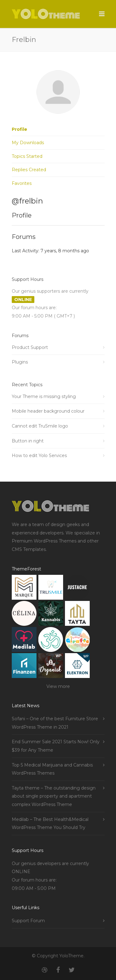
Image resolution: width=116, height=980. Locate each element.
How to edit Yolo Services (39, 456)
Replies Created (29, 170)
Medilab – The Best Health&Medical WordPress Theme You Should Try (50, 824)
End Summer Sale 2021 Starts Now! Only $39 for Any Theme (56, 746)
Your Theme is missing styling (44, 396)
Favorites (22, 183)
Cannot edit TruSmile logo (40, 426)
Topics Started (27, 156)
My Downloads (28, 143)
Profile (19, 129)
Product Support (30, 347)
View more (58, 686)
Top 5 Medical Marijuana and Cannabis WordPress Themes (52, 769)
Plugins (20, 362)
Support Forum (28, 921)
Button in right (28, 441)
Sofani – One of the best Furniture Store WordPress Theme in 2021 (55, 723)
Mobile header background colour (48, 411)
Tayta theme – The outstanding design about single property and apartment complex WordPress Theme (54, 796)
